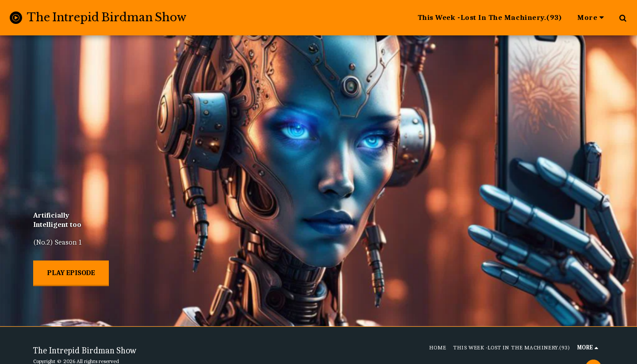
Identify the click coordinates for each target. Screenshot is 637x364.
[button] (623, 18)
